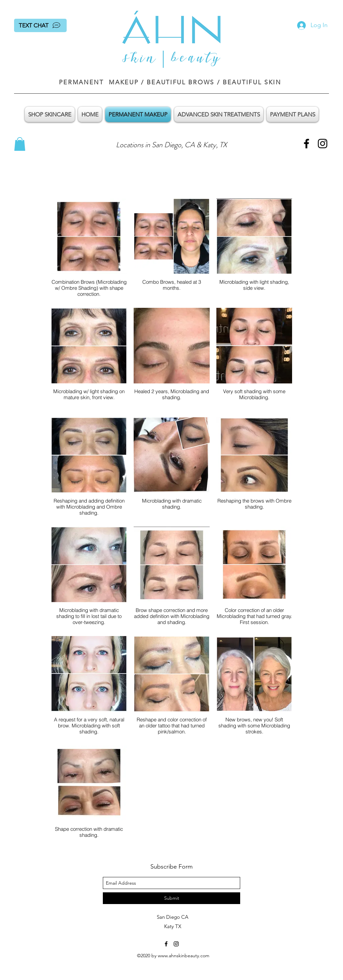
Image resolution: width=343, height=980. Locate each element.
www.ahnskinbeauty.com (184, 956)
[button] (20, 144)
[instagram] (323, 144)
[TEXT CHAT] (40, 25)
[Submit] (171, 898)
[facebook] (306, 144)
